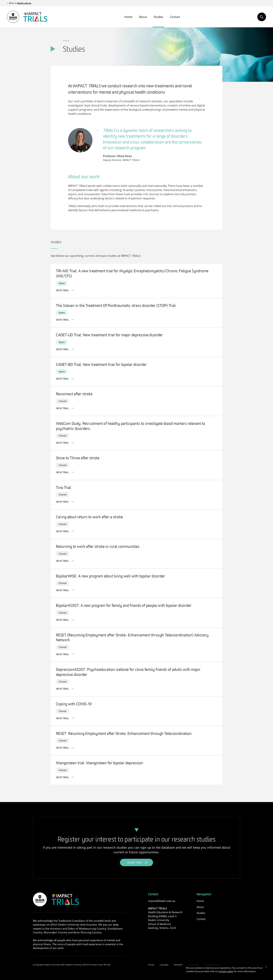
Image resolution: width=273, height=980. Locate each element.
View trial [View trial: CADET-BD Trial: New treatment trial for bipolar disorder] (63, 379)
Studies (158, 17)
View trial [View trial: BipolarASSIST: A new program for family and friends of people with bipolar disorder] (63, 620)
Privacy (151, 965)
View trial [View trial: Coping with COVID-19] (63, 719)
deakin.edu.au (24, 3)
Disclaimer (178, 965)
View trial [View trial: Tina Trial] (63, 502)
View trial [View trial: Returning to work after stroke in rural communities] (63, 561)
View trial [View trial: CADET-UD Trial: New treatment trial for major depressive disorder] (63, 350)
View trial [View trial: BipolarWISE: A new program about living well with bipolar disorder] (63, 591)
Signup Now (135, 863)
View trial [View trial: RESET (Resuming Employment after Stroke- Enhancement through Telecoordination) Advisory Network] (63, 655)
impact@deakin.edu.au (162, 901)
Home (128, 17)
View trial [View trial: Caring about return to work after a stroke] (63, 532)
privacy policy (226, 971)
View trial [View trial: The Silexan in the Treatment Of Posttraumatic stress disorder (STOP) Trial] (63, 320)
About (143, 17)
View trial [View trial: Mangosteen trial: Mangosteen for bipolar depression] (63, 778)
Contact (175, 17)
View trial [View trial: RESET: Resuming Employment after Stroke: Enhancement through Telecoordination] (63, 748)
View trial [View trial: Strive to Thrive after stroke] (63, 473)
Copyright (164, 965)
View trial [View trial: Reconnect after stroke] (63, 409)
